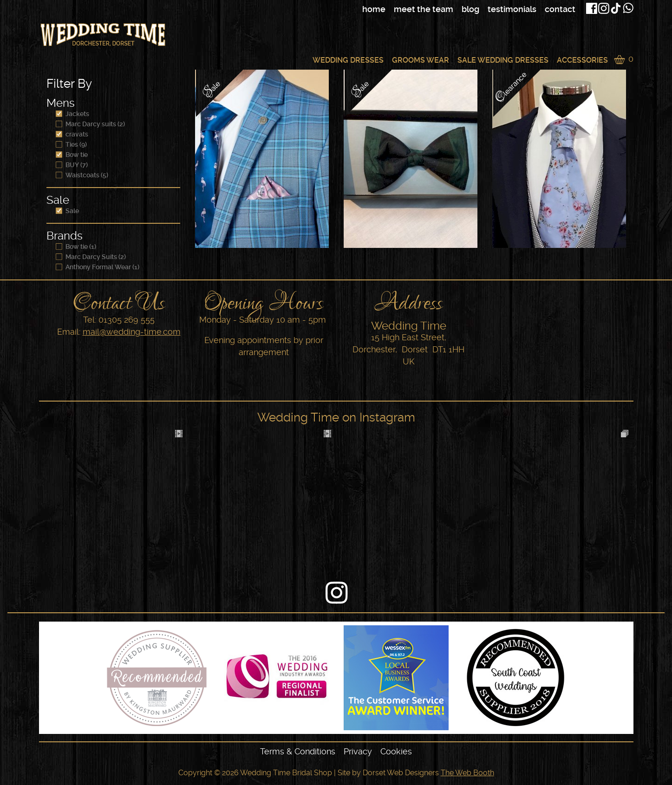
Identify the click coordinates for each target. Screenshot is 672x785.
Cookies (396, 751)
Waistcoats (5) (82, 175)
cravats (72, 134)
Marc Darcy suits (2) (90, 124)
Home (374, 9)
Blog (470, 9)
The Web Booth (467, 773)
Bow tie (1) (76, 247)
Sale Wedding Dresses (503, 60)
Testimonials (512, 9)
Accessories (582, 60)
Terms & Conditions (298, 751)
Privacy (358, 751)
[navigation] (427, 9)
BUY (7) (72, 165)
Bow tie (72, 155)
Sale (67, 211)
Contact (560, 9)
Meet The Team (424, 9)
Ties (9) (71, 144)
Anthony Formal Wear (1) (98, 267)
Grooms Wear (421, 60)
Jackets (72, 114)
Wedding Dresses (348, 60)
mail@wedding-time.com (132, 332)
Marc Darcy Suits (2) (91, 257)
